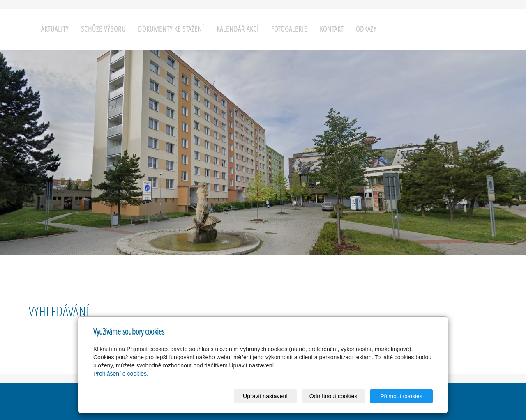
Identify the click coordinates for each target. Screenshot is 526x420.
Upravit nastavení (265, 396)
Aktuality (55, 29)
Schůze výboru (103, 29)
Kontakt (332, 29)
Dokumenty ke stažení (171, 29)
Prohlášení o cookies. (121, 374)
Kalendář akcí (238, 29)
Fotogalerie (289, 29)
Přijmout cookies (401, 396)
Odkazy (366, 29)
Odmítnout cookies (333, 396)
